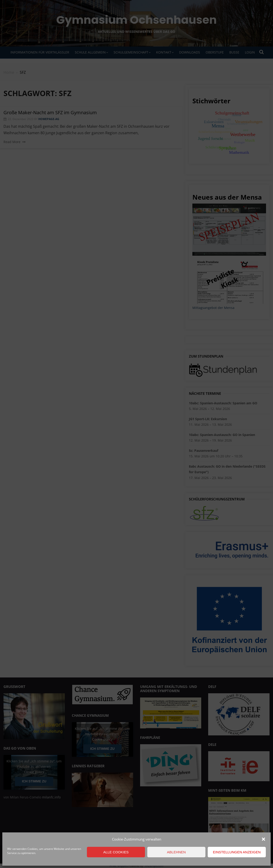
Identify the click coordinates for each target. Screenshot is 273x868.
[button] (263, 839)
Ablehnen (176, 852)
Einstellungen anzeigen (237, 852)
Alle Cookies (116, 852)
